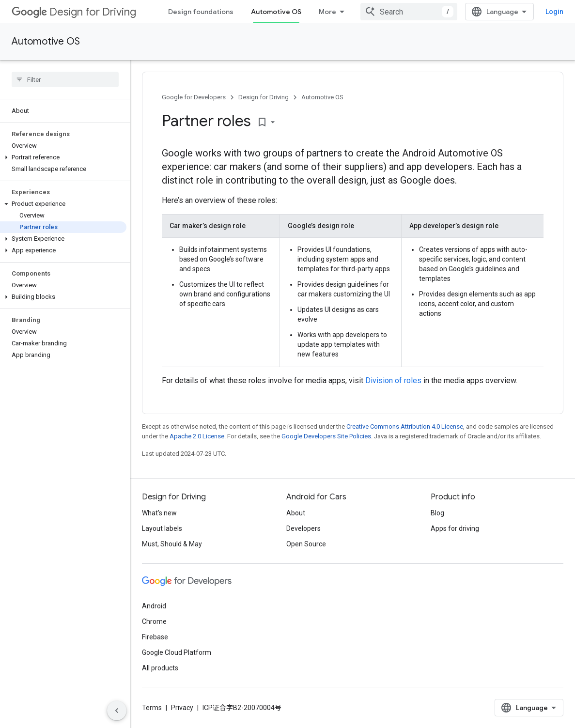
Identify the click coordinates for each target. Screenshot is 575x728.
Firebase (155, 637)
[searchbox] (65, 79)
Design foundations (201, 12)
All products (160, 668)
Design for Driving (74, 12)
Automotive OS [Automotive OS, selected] (276, 12)
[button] (63, 157)
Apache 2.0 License (197, 436)
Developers (303, 528)
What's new (159, 513)
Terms (152, 708)
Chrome (154, 621)
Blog (437, 513)
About (296, 513)
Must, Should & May (172, 544)
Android (154, 606)
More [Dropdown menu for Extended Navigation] (327, 12)
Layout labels (162, 528)
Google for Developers (194, 97)
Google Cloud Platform (177, 652)
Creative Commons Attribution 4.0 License (405, 426)
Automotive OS (46, 41)
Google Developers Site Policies (326, 436)
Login (554, 12)
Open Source (306, 544)
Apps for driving (455, 528)
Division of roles (393, 380)
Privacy (182, 708)
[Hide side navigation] (117, 711)
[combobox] (409, 12)
